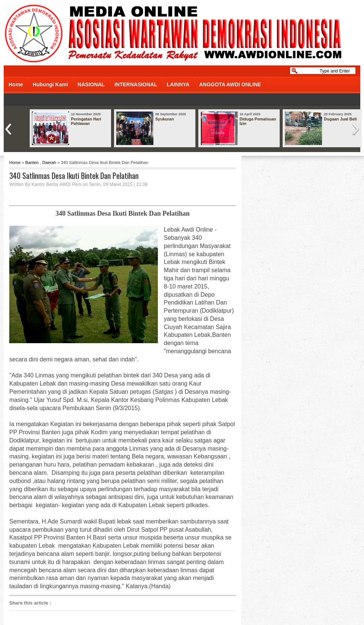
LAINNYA (178, 84)
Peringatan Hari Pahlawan (86, 121)
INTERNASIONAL (136, 84)
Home (16, 84)
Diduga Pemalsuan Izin (258, 121)
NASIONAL (91, 84)
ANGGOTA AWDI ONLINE (230, 84)
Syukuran (165, 119)
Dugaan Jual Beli (340, 119)
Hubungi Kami (50, 84)
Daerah (49, 162)
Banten (32, 162)
